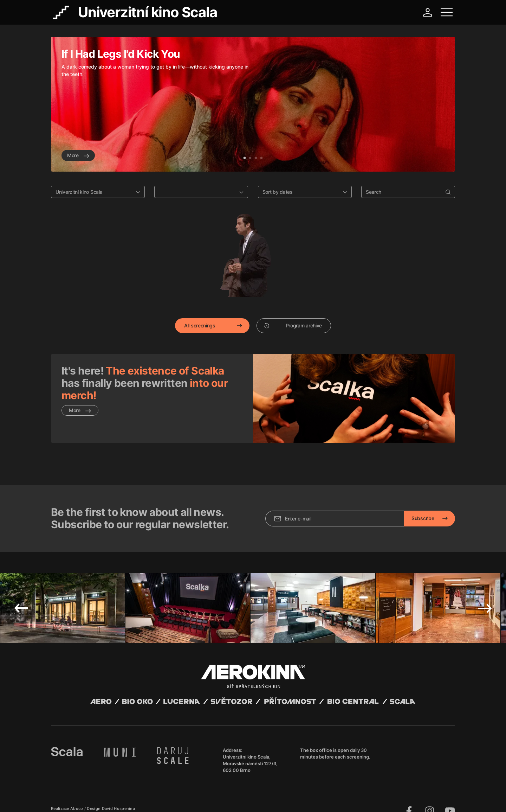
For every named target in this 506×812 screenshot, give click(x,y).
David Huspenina (119, 792)
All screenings (200, 325)
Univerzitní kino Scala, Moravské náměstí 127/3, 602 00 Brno (250, 747)
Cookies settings (194, 798)
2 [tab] (250, 158)
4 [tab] (261, 158)
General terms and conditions (80, 798)
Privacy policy (127, 798)
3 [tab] (256, 158)
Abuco (77, 792)
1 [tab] (245, 158)
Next (485, 592)
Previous (21, 592)
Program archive (293, 325)
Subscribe (423, 502)
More (78, 155)
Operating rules (159, 798)
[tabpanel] (253, 104)
